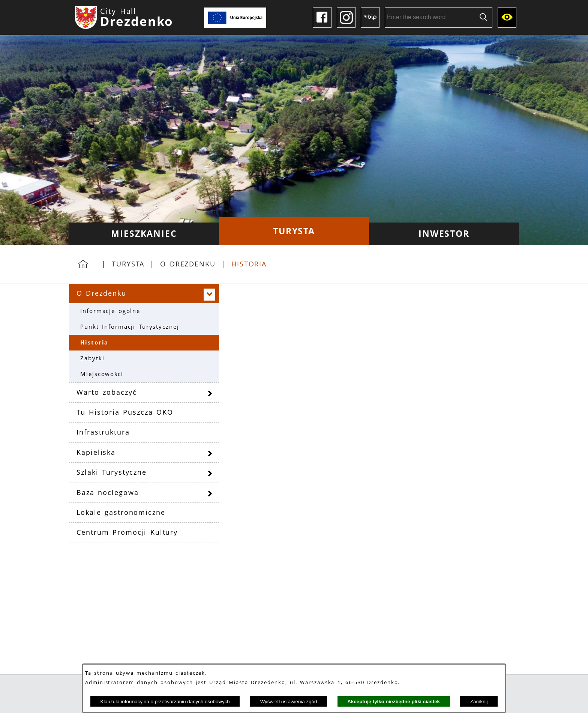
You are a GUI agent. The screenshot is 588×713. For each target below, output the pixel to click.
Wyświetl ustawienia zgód (289, 702)
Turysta (128, 264)
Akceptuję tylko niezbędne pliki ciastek (394, 702)
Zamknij (479, 702)
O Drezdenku (188, 264)
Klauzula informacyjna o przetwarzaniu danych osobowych (165, 702)
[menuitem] (144, 234)
